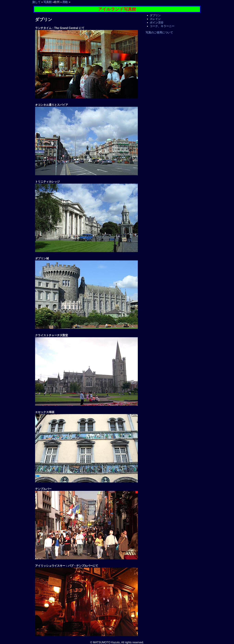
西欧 (65, 2)
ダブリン (155, 15)
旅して (36, 2)
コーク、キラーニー (162, 26)
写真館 (48, 2)
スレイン (155, 19)
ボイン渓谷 (157, 22)
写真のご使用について (159, 32)
